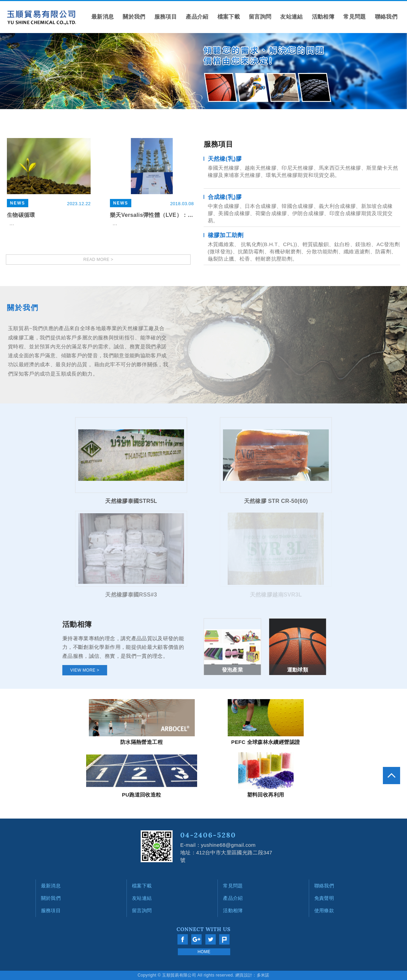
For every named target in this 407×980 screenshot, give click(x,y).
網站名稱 (41, 18)
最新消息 (103, 17)
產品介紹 (197, 17)
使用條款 (324, 910)
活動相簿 (323, 17)
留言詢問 (260, 17)
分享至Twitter (211, 939)
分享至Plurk (224, 939)
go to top (391, 776)
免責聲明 (324, 898)
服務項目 (166, 17)
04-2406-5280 (208, 835)
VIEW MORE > (90, 670)
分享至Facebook (183, 939)
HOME (204, 952)
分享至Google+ (196, 939)
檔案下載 (229, 17)
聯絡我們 (386, 17)
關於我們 (134, 17)
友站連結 (291, 17)
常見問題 (354, 17)
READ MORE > (98, 260)
